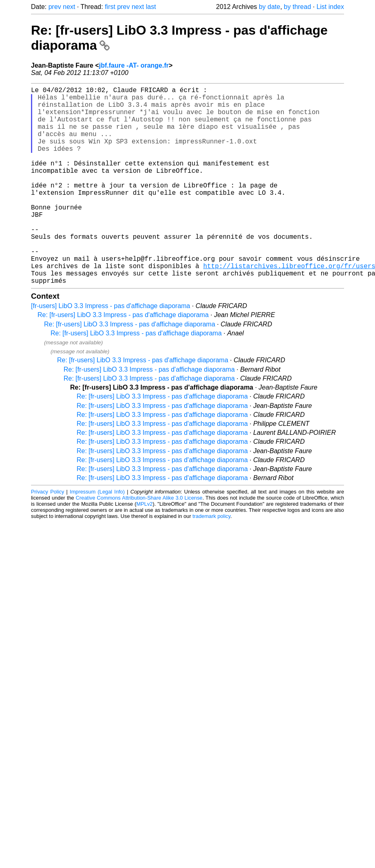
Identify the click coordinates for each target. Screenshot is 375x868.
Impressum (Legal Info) (97, 536)
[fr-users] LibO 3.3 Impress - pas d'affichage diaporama (111, 350)
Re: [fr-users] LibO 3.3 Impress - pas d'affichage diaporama (123, 359)
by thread (297, 7)
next (69, 7)
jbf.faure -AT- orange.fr (134, 65)
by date (269, 7)
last (151, 7)
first (110, 7)
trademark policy (211, 560)
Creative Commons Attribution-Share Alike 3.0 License (139, 542)
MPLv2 (145, 548)
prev (55, 7)
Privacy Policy (47, 536)
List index (330, 7)
